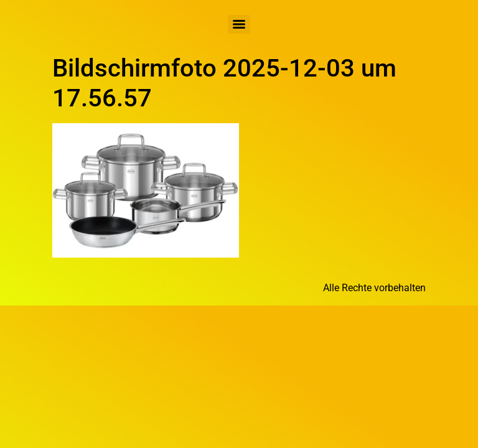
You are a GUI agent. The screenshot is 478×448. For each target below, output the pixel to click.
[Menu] (239, 24)
